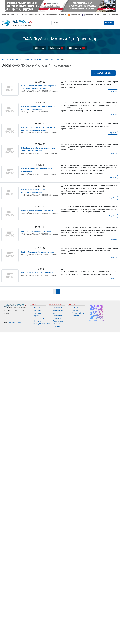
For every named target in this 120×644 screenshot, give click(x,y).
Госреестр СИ (35, 15)
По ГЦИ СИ (57, 318)
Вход (104, 15)
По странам (57, 316)
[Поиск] (76, 23)
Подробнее (113, 91)
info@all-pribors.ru (16, 323)
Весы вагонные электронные (37, 210)
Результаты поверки (50, 15)
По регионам (58, 321)
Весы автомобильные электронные (38, 252)
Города (36, 316)
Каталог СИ (57, 308)
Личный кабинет (78, 313)
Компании (23, 15)
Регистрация (113, 15)
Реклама (63, 15)
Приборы (14, 15)
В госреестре (77, 48)
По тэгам (56, 324)
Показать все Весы (103, 73)
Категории (56, 48)
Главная (6, 15)
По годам (56, 326)
